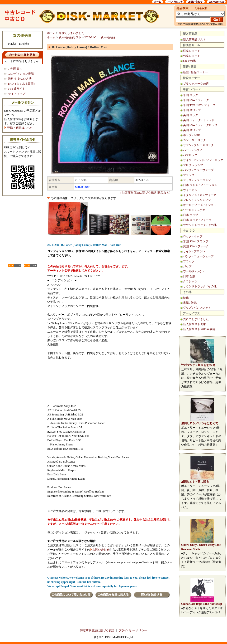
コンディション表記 (21, 74)
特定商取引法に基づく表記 (97, 630)
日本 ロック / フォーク (197, 220)
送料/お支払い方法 (20, 79)
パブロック (190, 155)
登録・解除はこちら (18, 128)
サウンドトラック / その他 (200, 225)
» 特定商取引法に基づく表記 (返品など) (145, 193)
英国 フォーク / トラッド (199, 120)
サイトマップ (17, 94)
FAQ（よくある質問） (22, 84)
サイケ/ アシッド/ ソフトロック (203, 160)
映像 (186, 298)
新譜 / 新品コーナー (196, 72)
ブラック (189, 175)
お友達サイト (17, 89)
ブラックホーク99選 (196, 84)
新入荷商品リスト (194, 39)
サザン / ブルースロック (198, 145)
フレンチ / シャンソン (197, 200)
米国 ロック (191, 95)
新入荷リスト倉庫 (194, 324)
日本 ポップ (191, 215)
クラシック (190, 281)
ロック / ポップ (193, 236)
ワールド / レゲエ (194, 210)
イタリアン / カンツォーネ (200, 195)
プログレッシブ (193, 165)
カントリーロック (194, 140)
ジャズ (187, 266)
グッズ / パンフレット (197, 308)
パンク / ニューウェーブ (198, 170)
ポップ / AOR (192, 135)
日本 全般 (189, 276)
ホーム (51, 33)
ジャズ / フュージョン (197, 180)
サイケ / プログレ (194, 251)
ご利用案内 (15, 69)
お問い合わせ (101, 550)
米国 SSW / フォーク (196, 100)
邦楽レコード (192, 56)
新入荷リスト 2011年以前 (199, 329)
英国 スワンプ (192, 130)
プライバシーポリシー (133, 630)
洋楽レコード (192, 51)
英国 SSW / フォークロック (200, 125)
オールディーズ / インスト (200, 205)
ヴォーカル (190, 190)
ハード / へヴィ (193, 150)
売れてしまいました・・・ (200, 319)
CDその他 (189, 61)
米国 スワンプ (192, 110)
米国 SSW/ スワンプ (196, 241)
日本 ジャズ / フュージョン (200, 185)
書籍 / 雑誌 (190, 303)
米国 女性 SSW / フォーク (199, 105)
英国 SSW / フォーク (196, 246)
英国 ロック (191, 115)
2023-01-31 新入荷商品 (100, 37)
